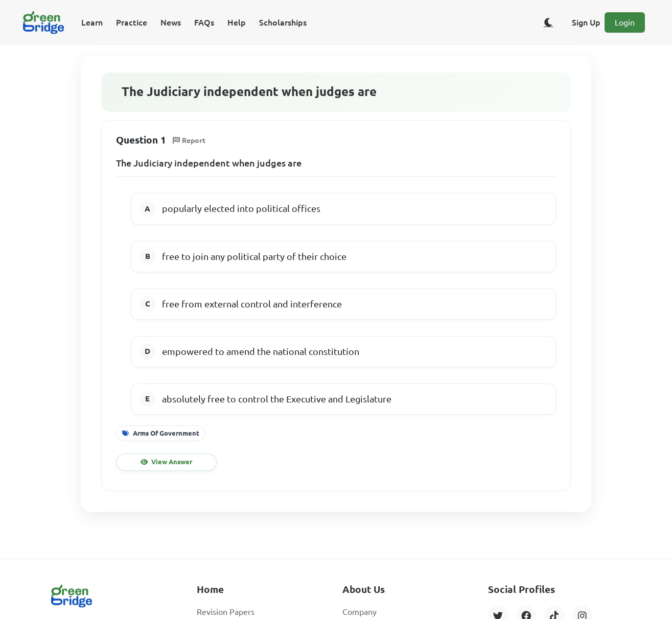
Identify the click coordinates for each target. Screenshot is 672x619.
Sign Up (586, 22)
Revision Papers (226, 612)
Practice (132, 22)
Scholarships (283, 22)
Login (625, 22)
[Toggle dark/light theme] (548, 22)
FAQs (204, 22)
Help (237, 22)
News (171, 22)
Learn (92, 22)
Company (360, 612)
